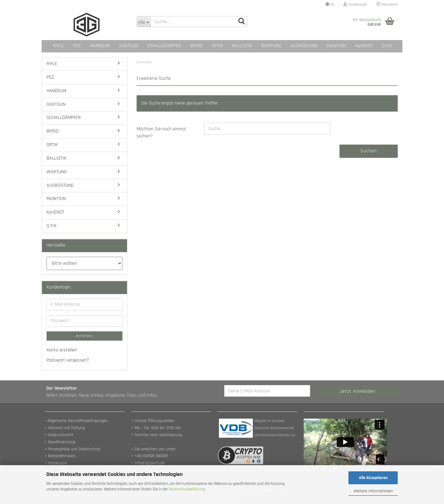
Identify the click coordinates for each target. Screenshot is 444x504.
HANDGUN (100, 46)
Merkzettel (387, 4)
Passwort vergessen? (68, 360)
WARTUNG (271, 46)
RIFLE (58, 46)
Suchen (369, 151)
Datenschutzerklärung (187, 489)
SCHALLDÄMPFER (164, 46)
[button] (330, 5)
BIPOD (197, 46)
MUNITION (336, 46)
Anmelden (84, 336)
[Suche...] (144, 22)
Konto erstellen (62, 350)
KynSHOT (364, 46)
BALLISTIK (242, 46)
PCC (77, 46)
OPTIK (217, 46)
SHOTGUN (128, 46)
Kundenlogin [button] (355, 4)
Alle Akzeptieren (373, 478)
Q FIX (387, 46)
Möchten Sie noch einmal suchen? (161, 133)
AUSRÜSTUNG (304, 46)
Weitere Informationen (373, 491)
